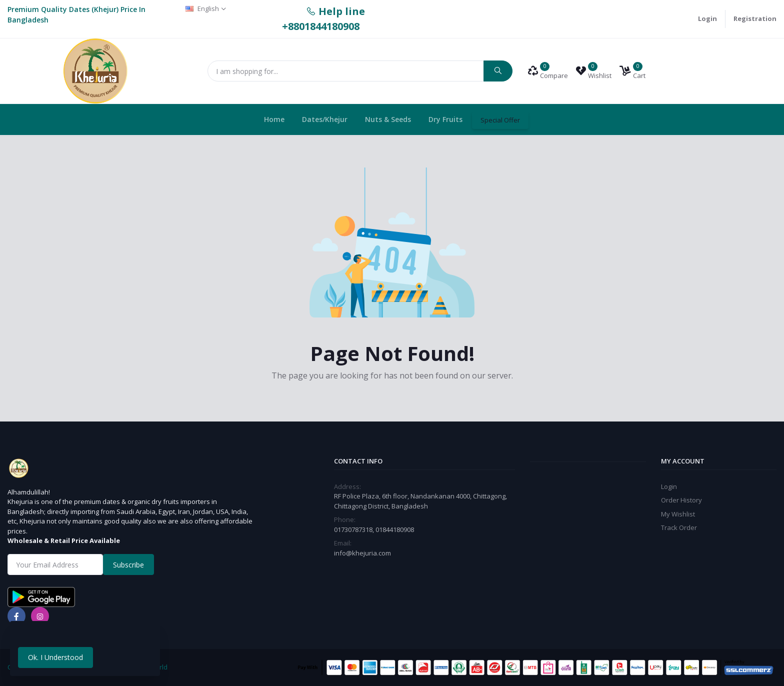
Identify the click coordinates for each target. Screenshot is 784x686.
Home (274, 119)
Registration (755, 18)
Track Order (679, 527)
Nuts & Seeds (388, 119)
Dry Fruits (445, 119)
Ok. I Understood (55, 657)
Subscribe (128, 565)
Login (707, 18)
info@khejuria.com (362, 553)
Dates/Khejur (325, 119)
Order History (681, 500)
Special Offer (500, 120)
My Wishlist (678, 514)
